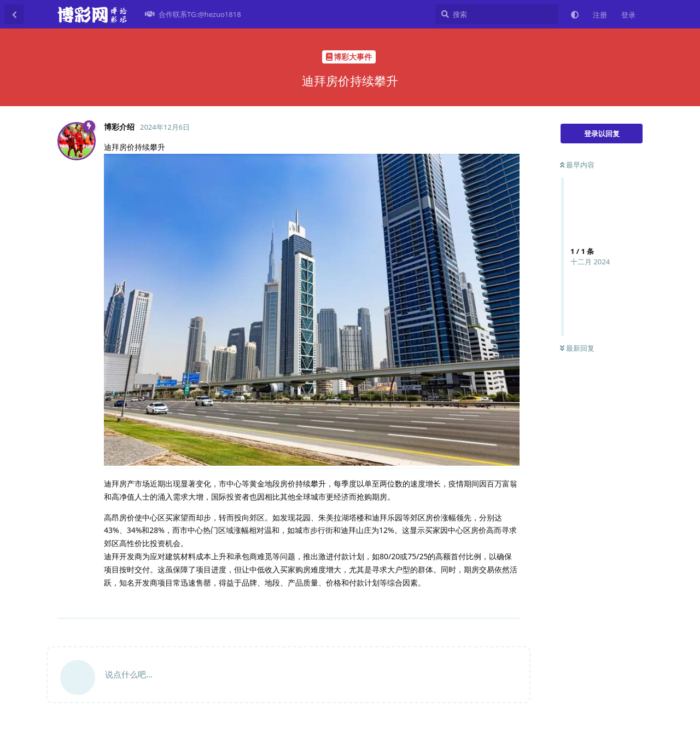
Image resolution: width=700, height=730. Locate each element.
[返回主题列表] (14, 14)
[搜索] (497, 14)
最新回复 (577, 348)
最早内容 (577, 165)
